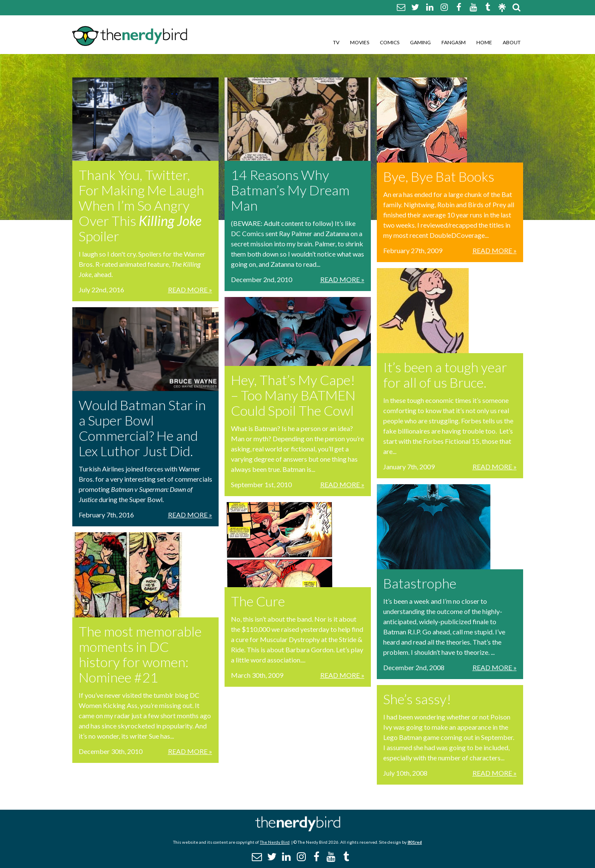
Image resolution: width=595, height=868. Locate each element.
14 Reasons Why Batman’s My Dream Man (290, 190)
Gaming (420, 42)
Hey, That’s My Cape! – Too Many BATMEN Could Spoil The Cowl (293, 395)
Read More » (190, 290)
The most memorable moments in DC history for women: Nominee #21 (140, 654)
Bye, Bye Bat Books (439, 176)
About (512, 42)
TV (336, 42)
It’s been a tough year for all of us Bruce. (445, 375)
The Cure (258, 601)
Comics (390, 42)
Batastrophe (420, 583)
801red (415, 842)
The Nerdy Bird (275, 842)
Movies (360, 42)
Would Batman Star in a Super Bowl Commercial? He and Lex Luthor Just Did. (142, 428)
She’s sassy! (417, 699)
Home (484, 42)
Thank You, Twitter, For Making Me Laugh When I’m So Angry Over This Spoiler (141, 205)
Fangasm (454, 42)
